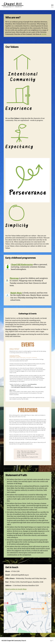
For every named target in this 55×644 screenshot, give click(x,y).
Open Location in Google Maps (16, 589)
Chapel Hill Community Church (16, 641)
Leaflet (50, 632)
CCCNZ (44, 34)
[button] (28, 612)
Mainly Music (16, 293)
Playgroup (14, 278)
